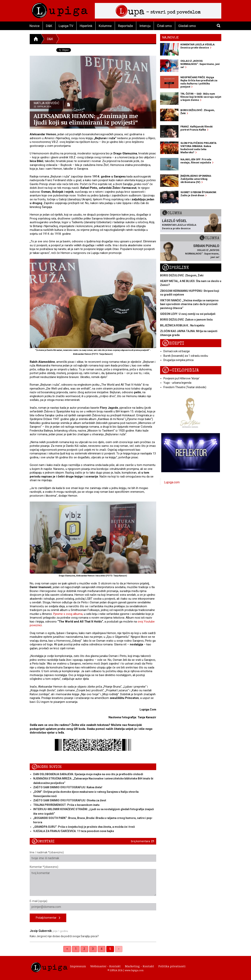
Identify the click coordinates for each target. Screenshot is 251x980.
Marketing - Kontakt (139, 966)
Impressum (78, 966)
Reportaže (125, 26)
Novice (35, 26)
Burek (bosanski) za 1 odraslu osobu (186, 356)
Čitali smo (164, 26)
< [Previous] (67, 949)
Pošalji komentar (48, 918)
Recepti (173, 343)
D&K (49, 26)
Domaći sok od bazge (177, 351)
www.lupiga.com (134, 970)
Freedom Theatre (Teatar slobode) (185, 387)
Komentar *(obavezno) (93, 881)
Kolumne (105, 26)
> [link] (119, 949)
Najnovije (170, 37)
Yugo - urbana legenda (177, 383)
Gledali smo (187, 26)
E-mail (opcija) (93, 905)
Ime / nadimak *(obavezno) (93, 856)
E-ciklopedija (180, 370)
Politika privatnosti (172, 966)
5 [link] (110, 949)
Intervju (145, 26)
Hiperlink (86, 26)
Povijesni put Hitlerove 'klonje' (182, 378)
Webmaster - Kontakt (105, 966)
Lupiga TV (66, 26)
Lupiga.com (172, 482)
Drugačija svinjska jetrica (178, 360)
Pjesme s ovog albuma (68, 614)
